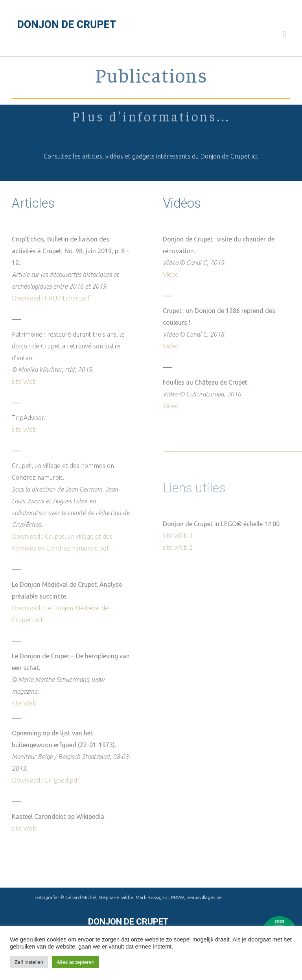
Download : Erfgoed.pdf (46, 780)
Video (171, 274)
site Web (24, 381)
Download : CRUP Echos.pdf (51, 298)
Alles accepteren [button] (75, 962)
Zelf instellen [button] (29, 962)
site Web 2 (178, 547)
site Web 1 (178, 536)
